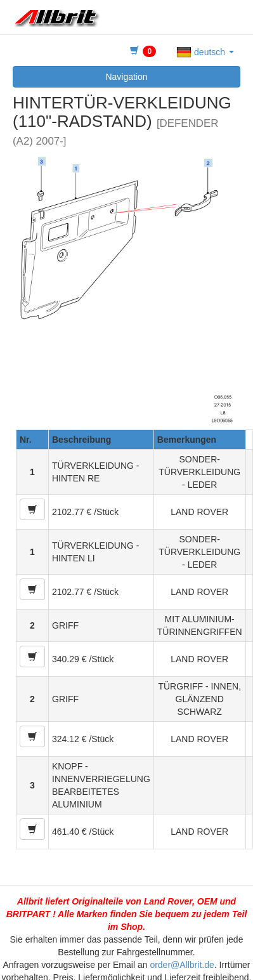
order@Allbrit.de (182, 965)
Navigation (126, 77)
